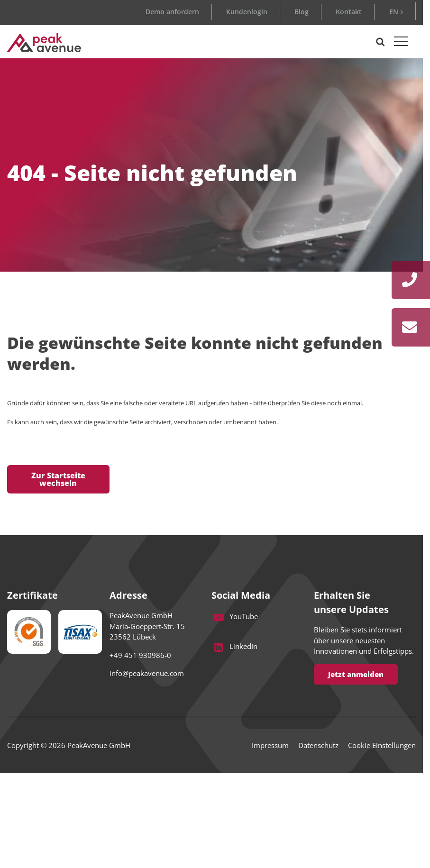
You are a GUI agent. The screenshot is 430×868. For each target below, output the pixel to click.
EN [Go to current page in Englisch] (394, 12)
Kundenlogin (247, 12)
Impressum (270, 745)
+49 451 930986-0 (140, 655)
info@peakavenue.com (147, 673)
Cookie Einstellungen (382, 745)
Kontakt (349, 12)
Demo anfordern (172, 12)
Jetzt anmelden (356, 674)
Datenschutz (318, 745)
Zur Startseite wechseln (58, 479)
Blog (302, 12)
